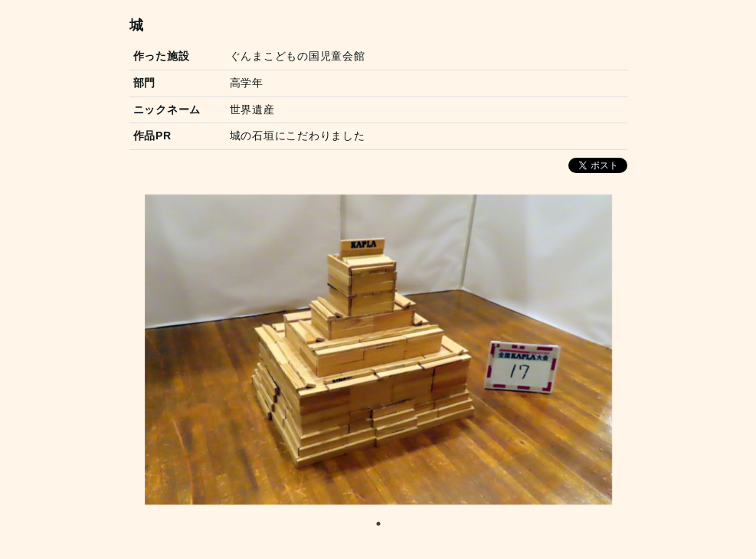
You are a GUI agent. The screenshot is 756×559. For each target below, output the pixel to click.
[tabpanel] (378, 350)
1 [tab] (378, 524)
